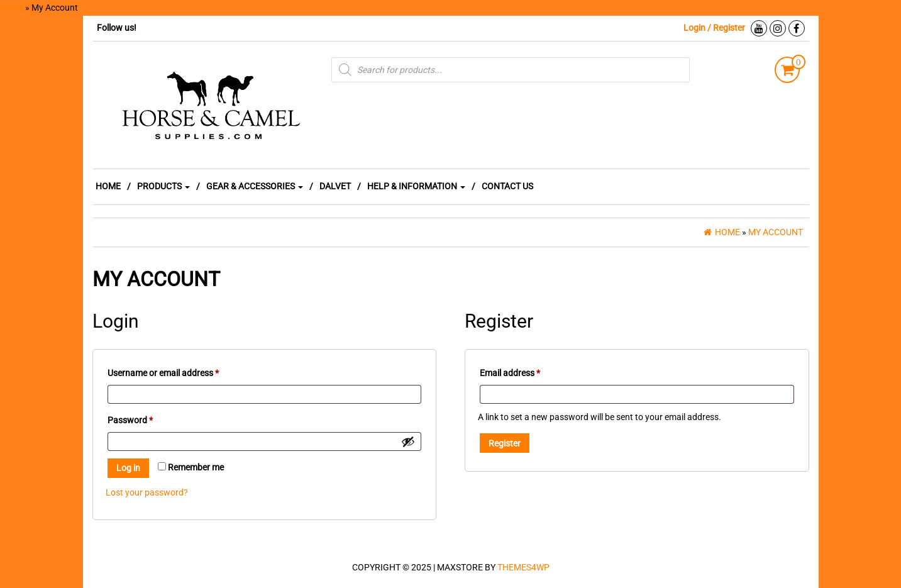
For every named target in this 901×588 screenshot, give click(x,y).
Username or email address (180, 371)
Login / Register (714, 28)
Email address (527, 371)
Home (12, 8)
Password (147, 418)
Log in (128, 468)
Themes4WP (523, 567)
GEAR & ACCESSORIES (255, 186)
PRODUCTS (163, 186)
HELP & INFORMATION (416, 186)
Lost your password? (147, 492)
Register (505, 443)
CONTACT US (507, 186)
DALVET (335, 186)
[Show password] (408, 441)
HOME (108, 186)
